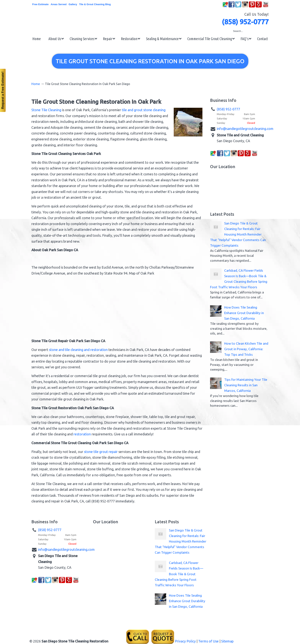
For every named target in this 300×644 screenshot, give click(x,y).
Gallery (73, 4)
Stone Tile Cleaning (46, 110)
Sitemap (227, 641)
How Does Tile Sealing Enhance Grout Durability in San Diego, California (244, 313)
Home (36, 84)
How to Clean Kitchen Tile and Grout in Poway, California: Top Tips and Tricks (246, 349)
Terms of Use (208, 641)
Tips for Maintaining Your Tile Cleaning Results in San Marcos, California (246, 385)
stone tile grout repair (101, 452)
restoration (82, 434)
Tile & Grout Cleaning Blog (95, 4)
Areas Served (59, 4)
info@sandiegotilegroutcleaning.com (245, 129)
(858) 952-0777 (245, 22)
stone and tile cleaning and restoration (78, 350)
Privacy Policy (185, 641)
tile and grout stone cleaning (144, 110)
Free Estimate (40, 4)
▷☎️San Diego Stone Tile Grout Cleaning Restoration (150, 20)
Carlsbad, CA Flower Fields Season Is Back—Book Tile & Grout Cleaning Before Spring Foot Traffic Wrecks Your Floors (179, 574)
